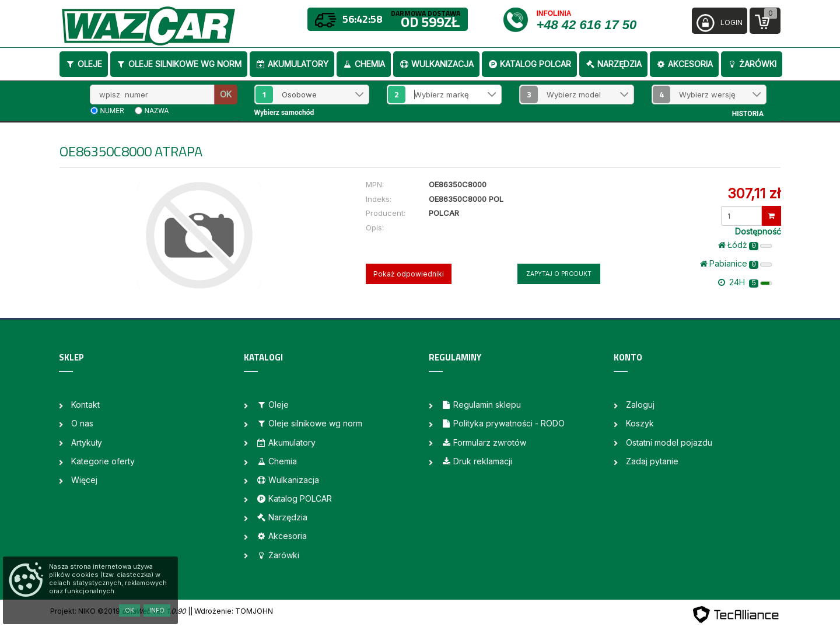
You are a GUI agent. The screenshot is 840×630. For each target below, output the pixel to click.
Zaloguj (640, 405)
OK (226, 94)
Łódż (745, 245)
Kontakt (85, 405)
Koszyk (640, 423)
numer (112, 111)
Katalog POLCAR (529, 64)
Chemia (364, 64)
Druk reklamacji (477, 461)
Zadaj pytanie (652, 461)
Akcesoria (684, 64)
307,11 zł (754, 193)
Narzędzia (613, 64)
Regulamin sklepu (481, 405)
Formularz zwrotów (484, 442)
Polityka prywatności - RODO (503, 423)
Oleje (84, 64)
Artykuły (87, 442)
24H (745, 282)
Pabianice (736, 264)
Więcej (84, 480)
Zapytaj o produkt (559, 274)
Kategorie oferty (103, 461)
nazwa (157, 111)
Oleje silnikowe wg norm (179, 64)
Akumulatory (292, 64)
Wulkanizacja (436, 64)
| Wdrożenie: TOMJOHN (232, 611)
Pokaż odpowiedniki (409, 274)
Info (157, 610)
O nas (82, 423)
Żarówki (752, 64)
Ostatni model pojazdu (669, 442)
